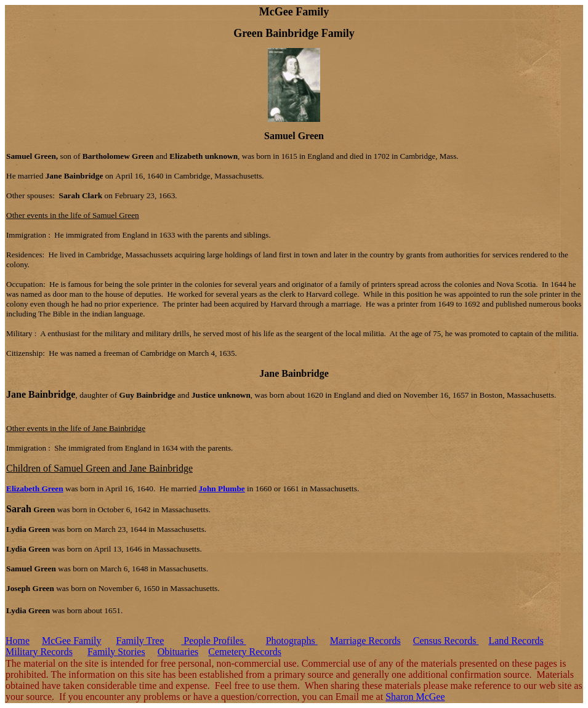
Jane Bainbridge (294, 373)
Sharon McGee (415, 697)
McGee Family (71, 641)
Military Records (39, 652)
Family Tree (140, 641)
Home (18, 641)
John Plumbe (222, 489)
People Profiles (213, 641)
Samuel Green (294, 136)
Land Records (516, 641)
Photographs (292, 641)
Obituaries (178, 652)
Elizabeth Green (35, 489)
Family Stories (116, 652)
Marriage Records (365, 641)
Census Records (446, 641)
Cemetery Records (245, 652)
